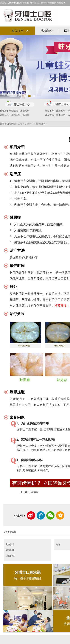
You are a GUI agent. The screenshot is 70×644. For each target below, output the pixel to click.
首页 (20, 124)
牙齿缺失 (13, 111)
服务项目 (18, 31)
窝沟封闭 (41, 124)
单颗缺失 (4, 115)
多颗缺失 (16, 115)
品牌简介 (47, 31)
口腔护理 (10, 556)
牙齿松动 (25, 111)
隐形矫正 (61, 115)
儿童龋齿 (34, 492)
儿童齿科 (29, 124)
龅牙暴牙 (61, 111)
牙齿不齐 (49, 111)
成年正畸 (49, 115)
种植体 (26, 115)
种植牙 (3, 111)
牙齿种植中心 (20, 104)
